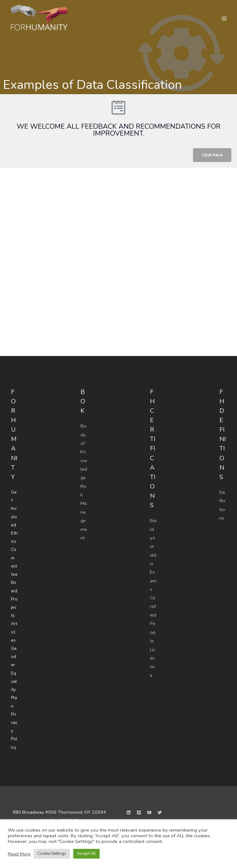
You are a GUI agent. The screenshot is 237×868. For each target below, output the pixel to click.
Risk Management (84, 512)
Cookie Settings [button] (52, 854)
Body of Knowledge (84, 452)
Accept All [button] (86, 854)
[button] (212, 155)
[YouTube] (149, 805)
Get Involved (14, 508)
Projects (14, 604)
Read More (19, 854)
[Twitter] (160, 805)
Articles (14, 628)
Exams (153, 580)
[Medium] (139, 805)
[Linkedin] (129, 805)
